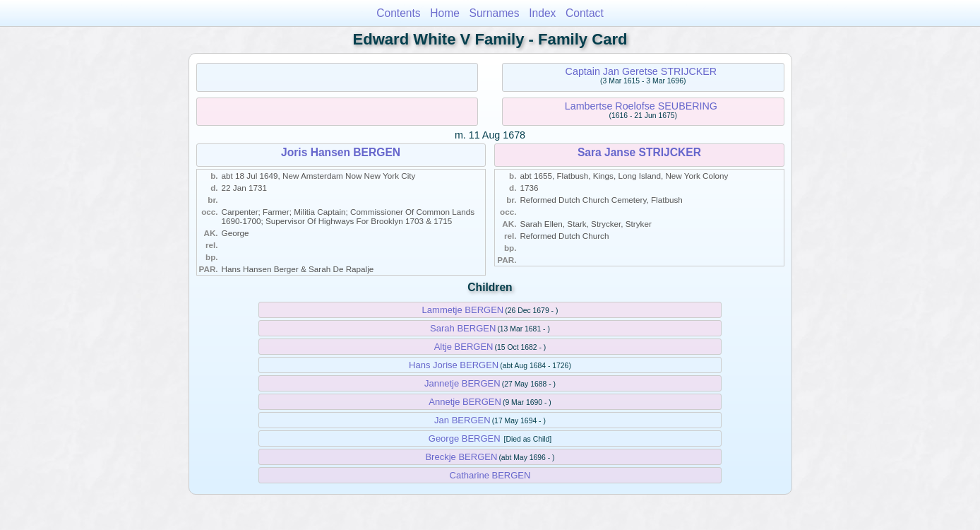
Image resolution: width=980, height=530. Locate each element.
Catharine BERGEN (490, 475)
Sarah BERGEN (463, 328)
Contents (398, 13)
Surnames (495, 13)
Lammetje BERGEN (463, 310)
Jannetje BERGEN (462, 383)
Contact (585, 13)
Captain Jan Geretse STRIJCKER (641, 71)
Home (445, 13)
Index (542, 13)
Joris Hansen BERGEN (341, 152)
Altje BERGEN (464, 347)
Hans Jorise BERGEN (454, 365)
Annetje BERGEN (465, 402)
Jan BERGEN (462, 420)
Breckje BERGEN (461, 457)
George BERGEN (465, 438)
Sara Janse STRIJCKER (639, 152)
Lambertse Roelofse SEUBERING (641, 106)
